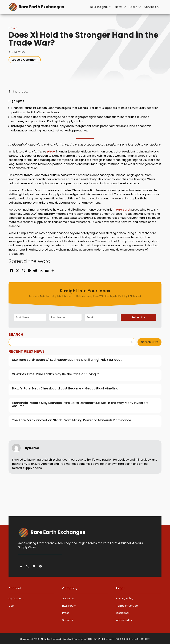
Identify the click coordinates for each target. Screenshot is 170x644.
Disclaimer (123, 613)
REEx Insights (101, 7)
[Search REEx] (149, 342)
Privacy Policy (125, 598)
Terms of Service (127, 606)
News (120, 7)
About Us (68, 598)
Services (152, 7)
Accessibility (124, 620)
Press (66, 613)
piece (51, 152)
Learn (135, 7)
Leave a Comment (25, 60)
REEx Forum (69, 606)
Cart (11, 606)
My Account (16, 598)
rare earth (123, 210)
